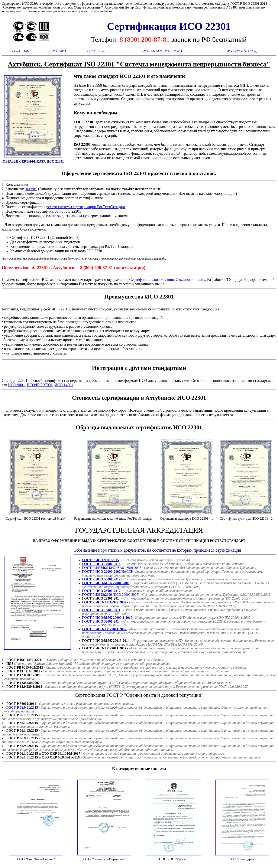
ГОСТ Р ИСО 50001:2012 (101, 579)
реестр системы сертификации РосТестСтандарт (86, 207)
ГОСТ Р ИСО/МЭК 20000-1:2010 (107, 618)
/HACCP (107, 572)
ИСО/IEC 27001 (40, 385)
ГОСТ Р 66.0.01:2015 (23, 707)
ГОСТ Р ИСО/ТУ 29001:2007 (105, 629)
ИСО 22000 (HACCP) (242, 51)
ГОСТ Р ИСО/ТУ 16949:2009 (104, 602)
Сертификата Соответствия (151, 280)
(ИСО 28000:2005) (111, 595)
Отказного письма (190, 280)
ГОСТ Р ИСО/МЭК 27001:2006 (106, 583)
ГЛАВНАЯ (22, 51)
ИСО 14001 (97, 51)
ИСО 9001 (59, 51)
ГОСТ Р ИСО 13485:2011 (101, 610)
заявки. (31, 189)
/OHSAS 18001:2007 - (113, 568)
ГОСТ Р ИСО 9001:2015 (100, 560)
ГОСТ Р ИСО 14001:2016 (101, 564)
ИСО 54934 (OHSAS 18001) (162, 51)
